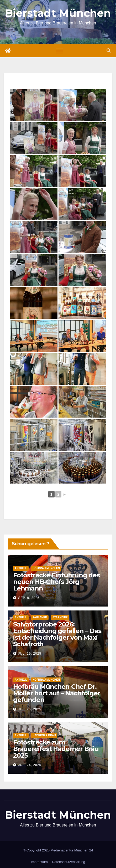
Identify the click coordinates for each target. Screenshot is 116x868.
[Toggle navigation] (59, 51)
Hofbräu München (46, 568)
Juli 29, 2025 (30, 654)
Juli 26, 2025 (30, 709)
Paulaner (40, 617)
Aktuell (21, 568)
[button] (109, 51)
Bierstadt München (58, 13)
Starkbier (60, 617)
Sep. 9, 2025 (29, 598)
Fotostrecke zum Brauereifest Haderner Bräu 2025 (56, 749)
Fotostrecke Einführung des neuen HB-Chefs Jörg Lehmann (56, 582)
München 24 (84, 850)
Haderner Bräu (44, 735)
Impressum (39, 862)
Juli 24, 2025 (30, 765)
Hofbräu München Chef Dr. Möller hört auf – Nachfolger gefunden (57, 693)
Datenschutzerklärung (68, 862)
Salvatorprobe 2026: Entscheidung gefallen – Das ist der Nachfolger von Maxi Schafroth (57, 634)
